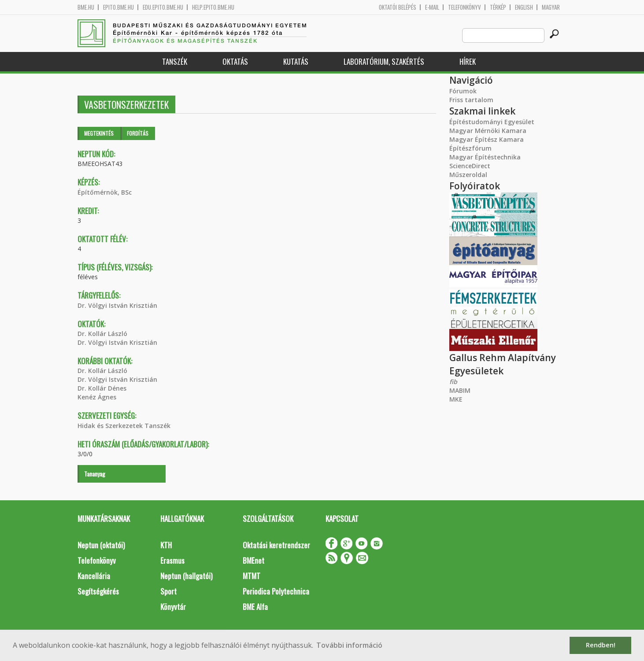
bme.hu (86, 7)
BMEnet (254, 560)
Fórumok (463, 91)
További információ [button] (349, 645)
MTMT (252, 576)
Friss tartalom (471, 100)
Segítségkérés (98, 591)
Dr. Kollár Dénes (102, 388)
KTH (166, 545)
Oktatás (235, 61)
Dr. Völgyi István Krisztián (117, 305)
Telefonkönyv (464, 7)
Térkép (498, 7)
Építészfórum (470, 148)
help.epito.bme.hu (213, 7)
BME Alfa (255, 607)
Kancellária (94, 576)
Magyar (551, 7)
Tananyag (95, 474)
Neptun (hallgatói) (186, 576)
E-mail (432, 7)
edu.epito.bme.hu (163, 7)
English (524, 7)
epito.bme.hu (118, 7)
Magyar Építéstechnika (485, 157)
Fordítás (138, 133)
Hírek (468, 61)
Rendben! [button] (601, 645)
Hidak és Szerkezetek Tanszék (124, 426)
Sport (168, 591)
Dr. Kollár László (102, 334)
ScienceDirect (470, 166)
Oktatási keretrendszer (276, 545)
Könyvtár (173, 607)
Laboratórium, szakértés (384, 61)
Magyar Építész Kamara (487, 139)
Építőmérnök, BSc (105, 192)
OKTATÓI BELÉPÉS (398, 7)
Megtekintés (99, 133)
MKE (456, 399)
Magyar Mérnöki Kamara (488, 131)
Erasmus (172, 560)
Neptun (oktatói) (101, 545)
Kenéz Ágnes (97, 397)
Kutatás (296, 61)
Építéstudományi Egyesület (492, 122)
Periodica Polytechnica (276, 591)
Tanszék (175, 61)
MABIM (460, 390)
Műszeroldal (468, 175)
